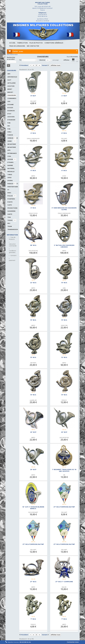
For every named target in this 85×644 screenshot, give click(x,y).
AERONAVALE (12, 77)
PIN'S (9, 193)
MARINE (10, 165)
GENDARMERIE (12, 138)
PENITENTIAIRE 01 (12, 188)
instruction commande (13, 245)
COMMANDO (12, 98)
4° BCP (64, 96)
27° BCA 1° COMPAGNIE (64, 582)
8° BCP (33, 96)
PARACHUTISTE (12, 184)
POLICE (10, 196)
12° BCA (64, 357)
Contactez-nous (73, 642)
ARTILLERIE (11, 83)
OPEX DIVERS (10, 179)
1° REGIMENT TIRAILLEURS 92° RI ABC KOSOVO (64, 470)
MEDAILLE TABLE (11, 173)
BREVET (10, 92)
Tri (20, 60)
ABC (9, 74)
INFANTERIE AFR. (12, 149)
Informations (13, 235)
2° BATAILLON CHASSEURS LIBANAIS (64, 246)
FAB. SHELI (9, 130)
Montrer (42, 60)
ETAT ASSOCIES (11, 115)
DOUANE (10, 104)
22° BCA (33, 283)
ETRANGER (11, 120)
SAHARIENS (11, 211)
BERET (10, 89)
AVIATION (11, 86)
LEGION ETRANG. (11, 161)
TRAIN (10, 226)
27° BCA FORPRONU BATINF (64, 507)
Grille (73, 60)
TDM (9, 217)
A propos (13, 255)
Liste (77, 60)
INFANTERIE (12, 144)
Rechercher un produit (11, 58)
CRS (9, 101)
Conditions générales (12, 252)
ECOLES (10, 108)
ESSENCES (11, 111)
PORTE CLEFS (10, 203)
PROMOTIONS (12, 208)
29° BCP (33, 432)
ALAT (9, 80)
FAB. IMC (9, 124)
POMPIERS (11, 199)
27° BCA (33, 582)
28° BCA (33, 245)
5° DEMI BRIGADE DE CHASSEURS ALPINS (64, 209)
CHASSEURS (12, 95)
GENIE (10, 141)
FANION (10, 135)
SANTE (10, 214)
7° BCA (33, 619)
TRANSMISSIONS (12, 229)
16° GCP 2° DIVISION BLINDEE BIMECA (33, 508)
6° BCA (33, 133)
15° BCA (64, 283)
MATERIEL (11, 168)
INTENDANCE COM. (12, 155)
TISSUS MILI (10, 222)
